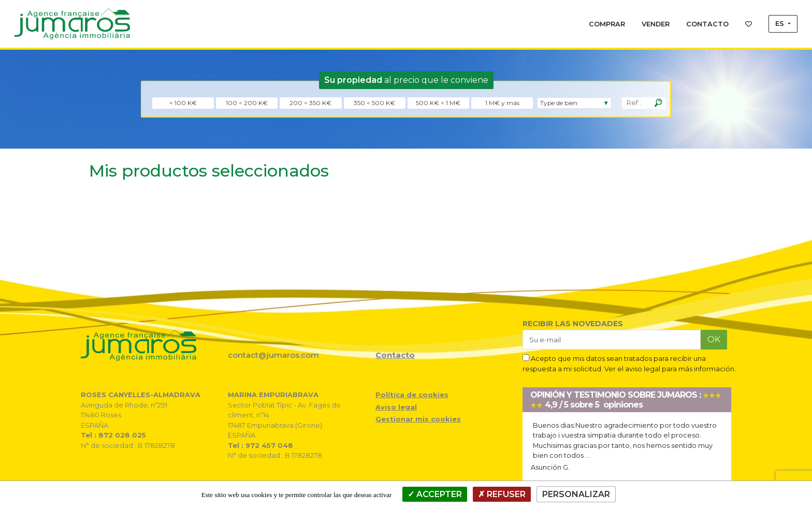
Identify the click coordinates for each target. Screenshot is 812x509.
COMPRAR (607, 24)
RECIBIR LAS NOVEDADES (573, 324)
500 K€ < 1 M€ (438, 103)
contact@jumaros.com (273, 355)
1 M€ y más (502, 103)
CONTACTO (707, 24)
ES (781, 24)
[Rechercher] (658, 103)
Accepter (435, 494)
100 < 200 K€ (247, 103)
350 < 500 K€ (374, 103)
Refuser (502, 494)
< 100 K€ (183, 103)
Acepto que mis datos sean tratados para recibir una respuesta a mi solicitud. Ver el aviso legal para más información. (629, 363)
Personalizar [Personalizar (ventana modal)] (576, 494)
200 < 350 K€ (310, 103)
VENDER (656, 24)
